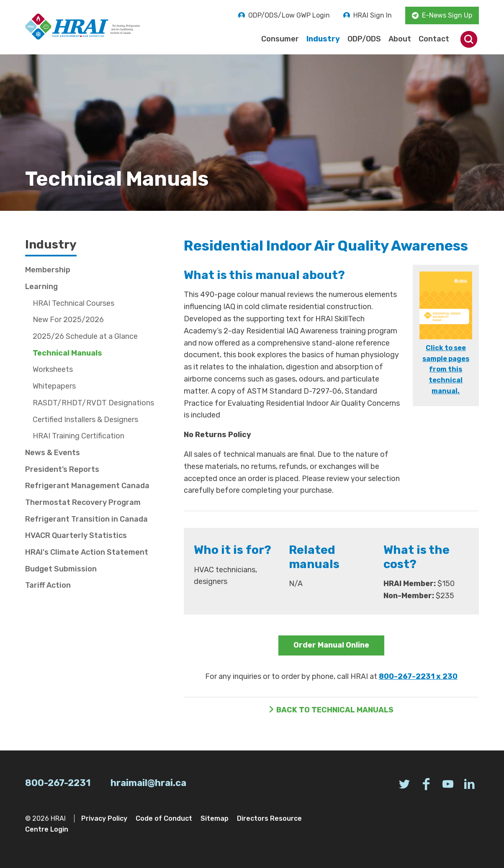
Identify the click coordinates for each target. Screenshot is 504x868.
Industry (323, 39)
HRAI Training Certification (78, 436)
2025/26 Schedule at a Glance (85, 336)
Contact (434, 39)
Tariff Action (48, 585)
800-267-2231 (58, 783)
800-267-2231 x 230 (418, 676)
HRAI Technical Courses (73, 303)
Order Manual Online (331, 645)
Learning (41, 287)
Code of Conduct (164, 818)
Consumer (280, 39)
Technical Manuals (67, 353)
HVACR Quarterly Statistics (76, 535)
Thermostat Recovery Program (83, 502)
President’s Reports (62, 469)
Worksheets (53, 369)
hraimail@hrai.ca (148, 783)
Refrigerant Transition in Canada (86, 519)
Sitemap (215, 818)
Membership (48, 270)
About (400, 39)
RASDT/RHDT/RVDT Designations (93, 403)
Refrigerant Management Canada (87, 486)
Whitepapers (54, 386)
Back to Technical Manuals (335, 710)
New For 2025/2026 (68, 320)
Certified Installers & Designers (85, 420)
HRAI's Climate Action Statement (87, 552)
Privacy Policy (104, 818)
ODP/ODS (364, 39)
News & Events (53, 453)
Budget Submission (61, 569)
